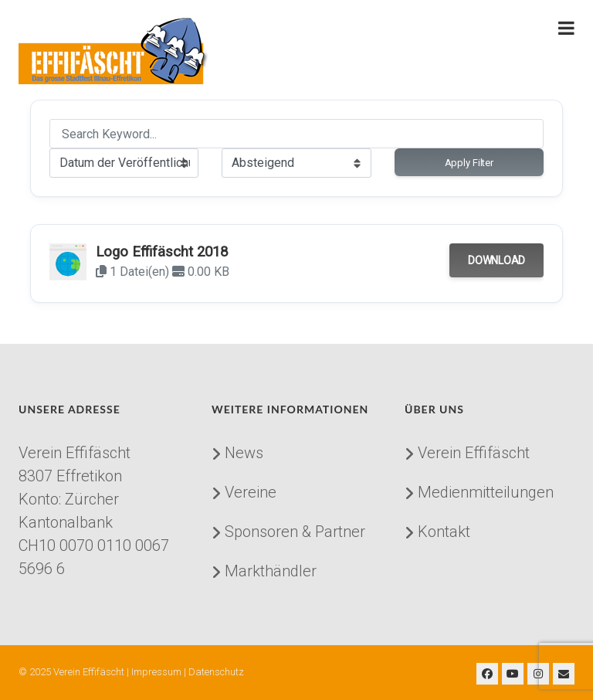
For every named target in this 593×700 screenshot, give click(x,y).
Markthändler (271, 571)
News (244, 453)
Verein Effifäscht (474, 453)
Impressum (156, 672)
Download (496, 260)
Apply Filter (469, 163)
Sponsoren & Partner (295, 532)
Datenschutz (216, 672)
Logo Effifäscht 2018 (162, 252)
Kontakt (444, 532)
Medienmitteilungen (486, 492)
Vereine (251, 492)
